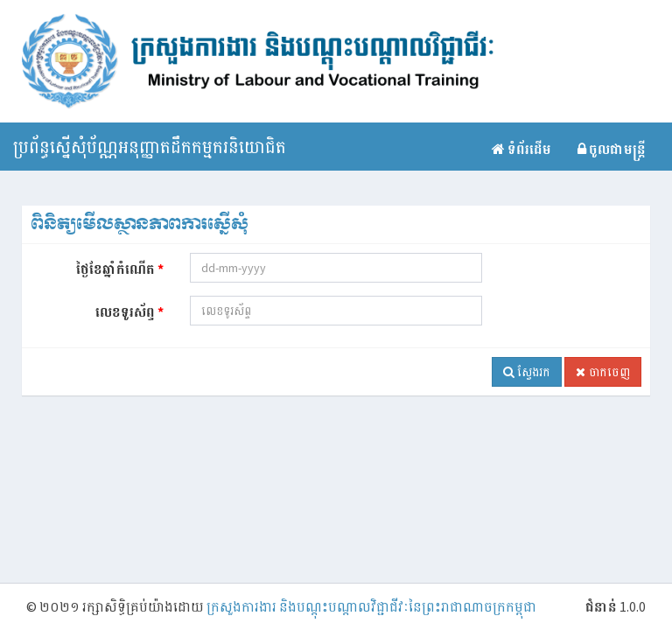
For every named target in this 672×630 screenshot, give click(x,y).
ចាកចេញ (603, 372)
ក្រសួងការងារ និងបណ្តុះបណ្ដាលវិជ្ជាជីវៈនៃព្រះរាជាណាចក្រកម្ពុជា (371, 606)
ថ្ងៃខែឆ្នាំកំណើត (115, 269)
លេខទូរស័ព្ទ (125, 311)
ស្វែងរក (527, 372)
